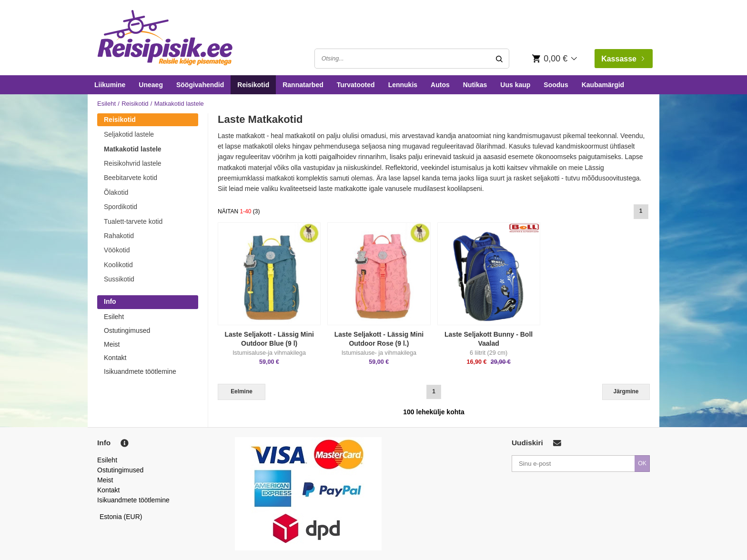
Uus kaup (515, 85)
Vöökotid (117, 250)
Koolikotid (118, 265)
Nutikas (475, 85)
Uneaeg (151, 85)
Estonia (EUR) (121, 517)
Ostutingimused (127, 330)
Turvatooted (356, 85)
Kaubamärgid (603, 85)
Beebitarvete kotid (131, 178)
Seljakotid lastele (129, 134)
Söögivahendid (200, 85)
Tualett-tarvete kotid (133, 221)
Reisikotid (253, 85)
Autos (440, 85)
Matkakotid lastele (133, 149)
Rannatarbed (303, 85)
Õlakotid (116, 192)
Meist (112, 344)
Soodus (556, 85)
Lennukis (403, 85)
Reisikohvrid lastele (133, 163)
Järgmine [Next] (626, 391)
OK (642, 463)
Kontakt (115, 358)
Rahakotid (119, 236)
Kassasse (623, 59)
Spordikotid (121, 207)
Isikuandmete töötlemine (140, 371)
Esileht (106, 104)
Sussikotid (119, 279)
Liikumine (110, 85)
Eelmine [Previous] (242, 391)
